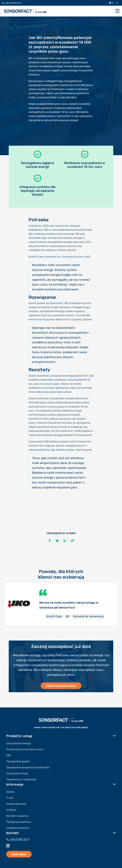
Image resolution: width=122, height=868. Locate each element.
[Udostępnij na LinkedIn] (65, 541)
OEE (8, 755)
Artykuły (11, 810)
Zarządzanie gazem (18, 761)
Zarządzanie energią (19, 743)
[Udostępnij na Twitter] (57, 541)
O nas (10, 798)
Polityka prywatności (19, 822)
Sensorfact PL (25, 11)
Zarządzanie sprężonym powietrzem (28, 767)
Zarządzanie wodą (17, 773)
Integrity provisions (18, 828)
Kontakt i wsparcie (17, 816)
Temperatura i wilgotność (21, 779)
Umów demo (19, 854)
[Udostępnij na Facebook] (50, 541)
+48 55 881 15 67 (12, 3)
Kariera (10, 792)
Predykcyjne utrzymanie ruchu (25, 749)
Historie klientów (16, 804)
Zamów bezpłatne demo (61, 686)
